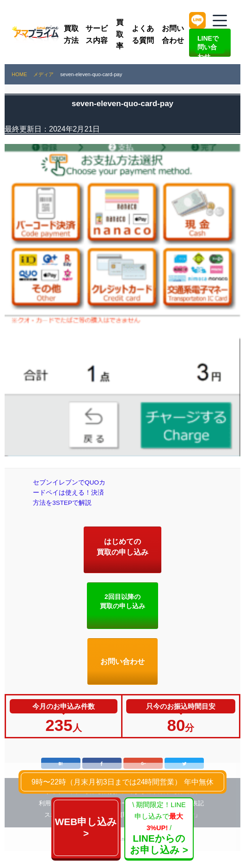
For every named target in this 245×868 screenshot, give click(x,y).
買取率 (120, 34)
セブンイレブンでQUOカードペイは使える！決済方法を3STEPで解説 (71, 501)
